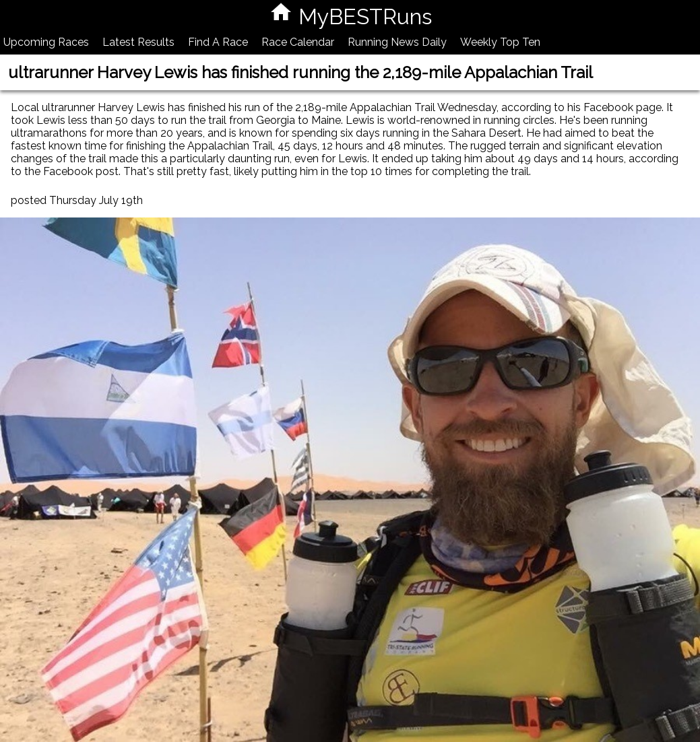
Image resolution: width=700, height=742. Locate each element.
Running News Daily (397, 42)
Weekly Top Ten (500, 42)
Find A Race (218, 42)
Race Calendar (298, 42)
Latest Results (138, 42)
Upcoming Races (46, 42)
